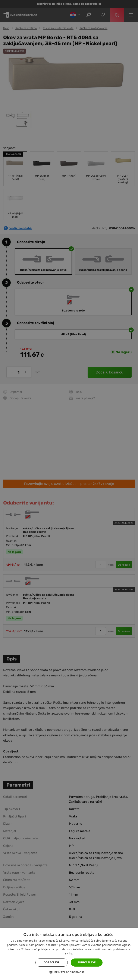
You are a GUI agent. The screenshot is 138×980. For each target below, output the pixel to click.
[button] (69, 972)
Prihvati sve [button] (87, 962)
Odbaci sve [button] (52, 962)
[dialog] (69, 490)
